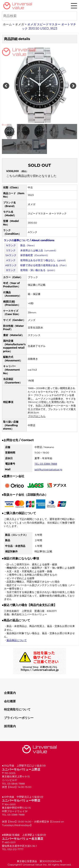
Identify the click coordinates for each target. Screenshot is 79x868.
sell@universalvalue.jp (48, 469)
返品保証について (17, 640)
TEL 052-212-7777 (13, 849)
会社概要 (10, 701)
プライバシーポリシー (19, 718)
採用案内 (10, 726)
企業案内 (10, 693)
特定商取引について (17, 709)
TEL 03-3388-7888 (46, 464)
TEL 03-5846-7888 (13, 784)
